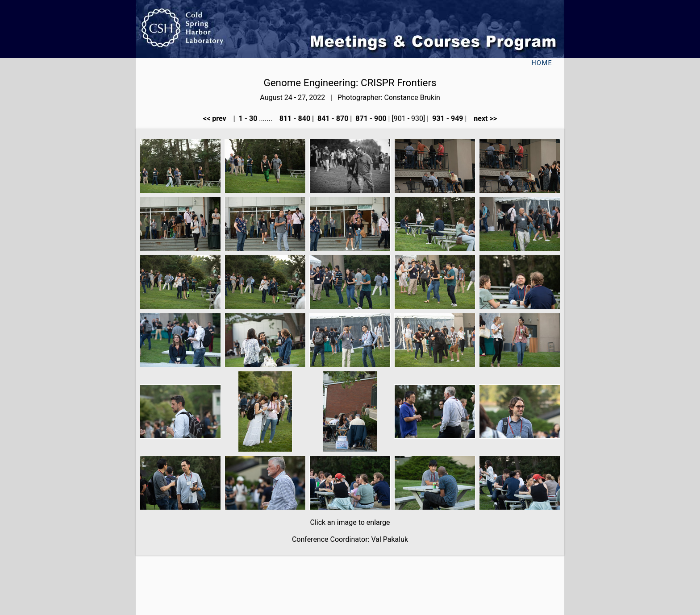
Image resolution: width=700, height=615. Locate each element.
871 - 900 (370, 118)
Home (542, 63)
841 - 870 (332, 118)
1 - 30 (247, 118)
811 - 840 (294, 118)
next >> (483, 118)
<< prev (217, 118)
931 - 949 (447, 118)
